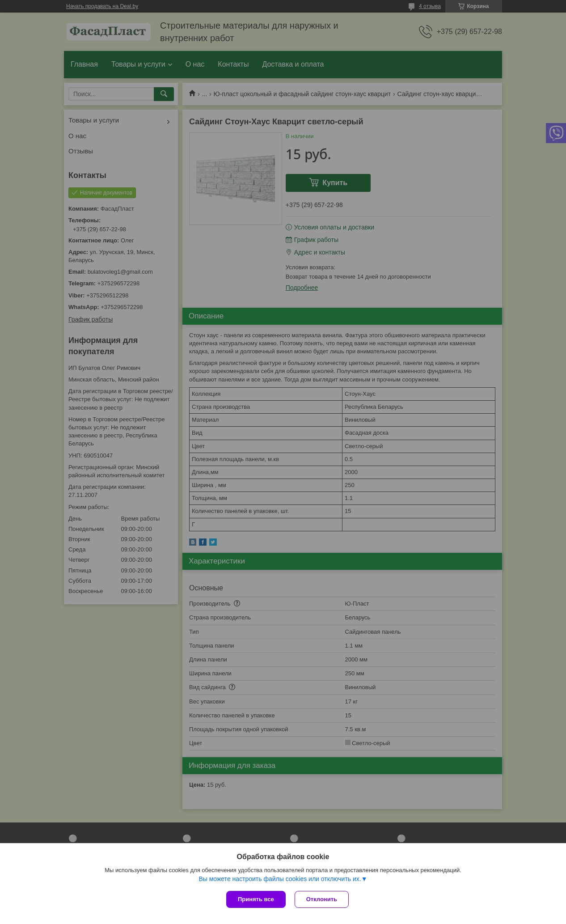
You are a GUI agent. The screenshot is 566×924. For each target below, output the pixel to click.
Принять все (256, 899)
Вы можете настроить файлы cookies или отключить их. (280, 879)
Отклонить (322, 899)
